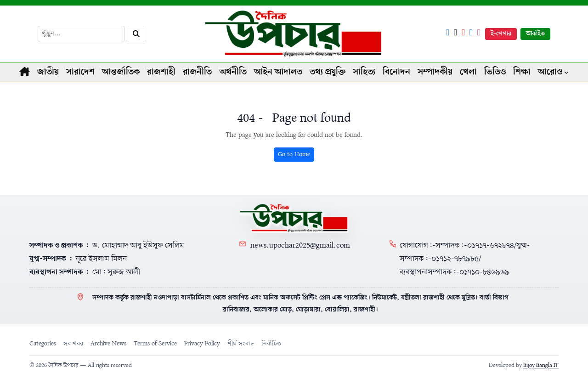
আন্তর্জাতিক (121, 72)
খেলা (468, 72)
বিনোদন (396, 72)
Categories (43, 344)
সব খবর (73, 344)
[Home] (294, 218)
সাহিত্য (364, 72)
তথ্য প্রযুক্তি (328, 72)
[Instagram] (479, 34)
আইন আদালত (278, 72)
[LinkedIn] (471, 34)
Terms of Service (155, 344)
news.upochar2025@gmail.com (300, 246)
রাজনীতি (197, 72)
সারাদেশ (80, 72)
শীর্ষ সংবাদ (241, 344)
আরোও (550, 72)
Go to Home (294, 155)
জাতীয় (48, 72)
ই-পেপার (501, 34)
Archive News (108, 344)
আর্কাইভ (535, 34)
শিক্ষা (522, 72)
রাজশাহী (161, 72)
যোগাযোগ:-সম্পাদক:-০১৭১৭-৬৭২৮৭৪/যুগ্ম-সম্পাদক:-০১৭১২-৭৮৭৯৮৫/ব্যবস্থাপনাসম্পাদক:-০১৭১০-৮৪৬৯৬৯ (465, 259)
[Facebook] (448, 34)
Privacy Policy (202, 344)
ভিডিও (495, 72)
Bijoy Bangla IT (541, 365)
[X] (455, 34)
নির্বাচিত (271, 344)
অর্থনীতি (233, 72)
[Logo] (294, 34)
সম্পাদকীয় (435, 72)
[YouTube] (463, 34)
